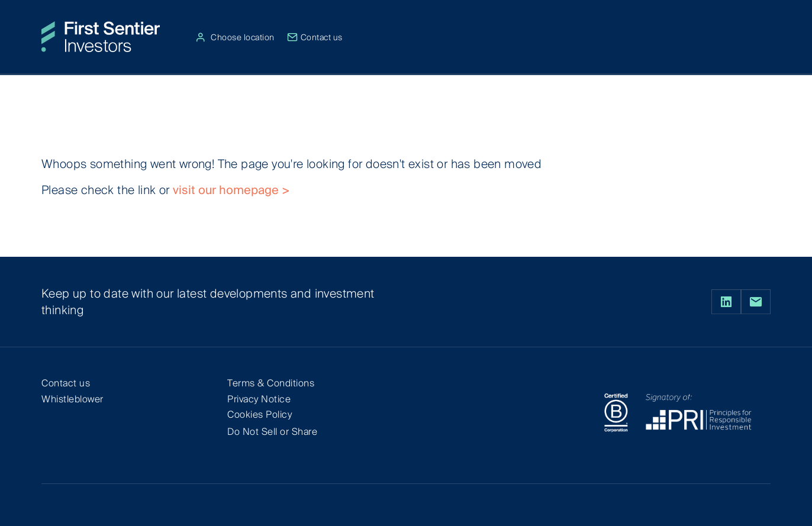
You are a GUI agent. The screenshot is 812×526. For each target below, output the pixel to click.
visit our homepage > (231, 190)
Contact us (315, 37)
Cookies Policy (260, 414)
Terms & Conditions (271, 383)
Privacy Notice (259, 399)
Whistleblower (72, 399)
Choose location (236, 37)
